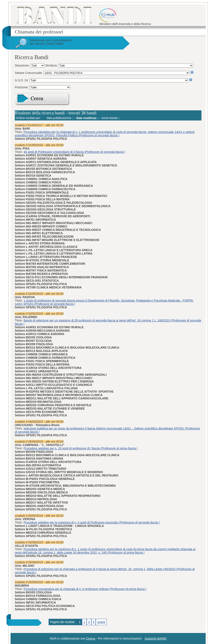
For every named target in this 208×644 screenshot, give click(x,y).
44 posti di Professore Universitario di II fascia (75, 152)
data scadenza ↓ (88, 118)
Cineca (91, 638)
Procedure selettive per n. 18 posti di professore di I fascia (81, 448)
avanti (101, 622)
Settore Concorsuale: (29, 73)
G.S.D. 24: (22, 80)
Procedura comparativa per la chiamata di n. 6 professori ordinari (85, 589)
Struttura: (52, 65)
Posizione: (22, 87)
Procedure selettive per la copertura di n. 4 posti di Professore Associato (92, 522)
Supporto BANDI (156, 638)
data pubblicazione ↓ (60, 118)
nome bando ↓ (111, 118)
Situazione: (23, 65)
